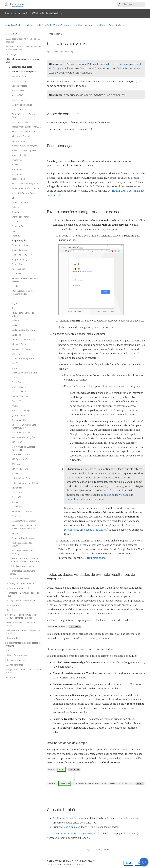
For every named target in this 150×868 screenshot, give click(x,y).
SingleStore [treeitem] (17, 488)
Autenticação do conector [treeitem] (22, 566)
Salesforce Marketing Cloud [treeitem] (24, 437)
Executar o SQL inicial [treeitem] (20, 579)
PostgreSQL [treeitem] (17, 401)
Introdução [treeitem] (12, 54)
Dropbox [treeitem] (15, 222)
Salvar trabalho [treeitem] (14, 638)
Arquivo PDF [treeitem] (17, 95)
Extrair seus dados (95, 558)
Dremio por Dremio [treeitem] (20, 217)
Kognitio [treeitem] (15, 303)
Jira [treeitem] (13, 299)
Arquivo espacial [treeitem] (19, 100)
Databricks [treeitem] (16, 207)
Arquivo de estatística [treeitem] (22, 105)
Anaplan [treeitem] (15, 165)
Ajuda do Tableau (14, 25)
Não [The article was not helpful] (140, 863)
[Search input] (134, 5)
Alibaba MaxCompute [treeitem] (21, 136)
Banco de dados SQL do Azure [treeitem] (25, 188)
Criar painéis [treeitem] (13, 605)
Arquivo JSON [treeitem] (18, 91)
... (74, 25)
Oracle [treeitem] (15, 378)
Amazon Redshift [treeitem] (19, 155)
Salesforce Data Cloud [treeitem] (22, 433)
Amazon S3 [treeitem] (17, 160)
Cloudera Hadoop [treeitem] (20, 203)
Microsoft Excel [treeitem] (19, 76)
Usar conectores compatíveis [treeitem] (24, 72)
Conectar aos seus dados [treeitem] (20, 67)
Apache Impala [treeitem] (18, 179)
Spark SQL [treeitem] (16, 497)
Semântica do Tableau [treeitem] (22, 512)
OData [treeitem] (14, 368)
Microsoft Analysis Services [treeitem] (24, 340)
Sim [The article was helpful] (128, 863)
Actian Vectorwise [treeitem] (20, 122)
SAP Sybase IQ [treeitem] (18, 464)
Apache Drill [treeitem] (17, 170)
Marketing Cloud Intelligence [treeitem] (25, 330)
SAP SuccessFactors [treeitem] (21, 455)
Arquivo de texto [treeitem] (19, 81)
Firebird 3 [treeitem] (16, 236)
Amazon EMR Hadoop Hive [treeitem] (24, 151)
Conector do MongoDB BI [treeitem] (23, 359)
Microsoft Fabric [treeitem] (19, 344)
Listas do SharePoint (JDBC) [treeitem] (25, 483)
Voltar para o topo (96, 850)
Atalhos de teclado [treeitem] (15, 665)
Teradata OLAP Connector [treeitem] (24, 521)
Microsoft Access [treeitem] (19, 86)
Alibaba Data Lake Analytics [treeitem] (24, 132)
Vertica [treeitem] (15, 534)
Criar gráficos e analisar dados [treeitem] (21, 601)
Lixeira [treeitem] (9, 651)
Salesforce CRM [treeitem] (19, 420)
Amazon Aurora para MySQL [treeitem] (25, 146)
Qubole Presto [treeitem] (18, 415)
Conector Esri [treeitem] (18, 226)
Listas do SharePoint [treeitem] (21, 478)
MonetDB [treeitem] (16, 354)
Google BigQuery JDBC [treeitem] (22, 255)
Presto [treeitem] (15, 406)
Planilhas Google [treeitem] (19, 269)
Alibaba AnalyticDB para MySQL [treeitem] (26, 127)
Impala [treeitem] (15, 286)
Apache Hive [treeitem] (17, 174)
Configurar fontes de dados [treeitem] (21, 583)
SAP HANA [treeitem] (17, 442)
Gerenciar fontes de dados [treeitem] (21, 588)
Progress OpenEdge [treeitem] (21, 411)
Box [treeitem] (13, 198)
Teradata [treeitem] (16, 516)
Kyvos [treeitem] (14, 308)
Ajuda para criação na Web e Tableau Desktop (48, 25)
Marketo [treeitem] (15, 325)
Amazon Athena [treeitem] (19, 141)
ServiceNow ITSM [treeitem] (20, 469)
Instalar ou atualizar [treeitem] (16, 660)
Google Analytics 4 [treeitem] (20, 245)
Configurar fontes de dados (68, 818)
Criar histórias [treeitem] (13, 610)
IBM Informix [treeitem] (17, 274)
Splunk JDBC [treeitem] (17, 507)
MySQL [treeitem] (15, 363)
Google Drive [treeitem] (17, 264)
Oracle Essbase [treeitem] (19, 387)
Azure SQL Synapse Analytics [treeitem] (25, 193)
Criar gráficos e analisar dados (70, 827)
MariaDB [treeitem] (16, 321)
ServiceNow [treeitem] (17, 474)
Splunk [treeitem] (15, 502)
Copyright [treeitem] (11, 677)
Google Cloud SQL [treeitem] (20, 260)
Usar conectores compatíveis (92, 25)
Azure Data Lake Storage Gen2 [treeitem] (26, 184)
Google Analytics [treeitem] (19, 241)
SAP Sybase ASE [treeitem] (19, 459)
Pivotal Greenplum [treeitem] (20, 397)
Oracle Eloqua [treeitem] (18, 382)
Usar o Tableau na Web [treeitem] (17, 655)
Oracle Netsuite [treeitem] (19, 392)
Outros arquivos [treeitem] (19, 110)
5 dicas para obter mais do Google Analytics (73, 834)
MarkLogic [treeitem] (16, 335)
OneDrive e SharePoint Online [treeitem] (25, 373)
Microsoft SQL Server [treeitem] (21, 349)
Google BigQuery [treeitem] (19, 250)
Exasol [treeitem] (14, 231)
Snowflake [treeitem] (17, 493)
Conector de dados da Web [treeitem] (24, 538)
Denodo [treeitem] (15, 212)
